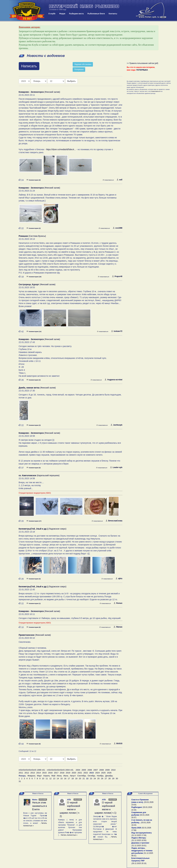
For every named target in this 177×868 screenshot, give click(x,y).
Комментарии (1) (34, 603)
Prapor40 (117, 276)
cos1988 (118, 228)
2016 (50, 773)
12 (50, 779)
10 (43, 779)
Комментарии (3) (34, 380)
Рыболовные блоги (96, 14)
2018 (62, 773)
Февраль (32, 776)
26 (102, 779)
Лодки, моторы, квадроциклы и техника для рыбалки (142, 851)
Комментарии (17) (34, 521)
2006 (90, 770)
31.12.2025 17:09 (139, 835)
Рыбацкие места (76, 14)
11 (47, 779)
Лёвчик (118, 627)
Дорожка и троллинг (140, 843)
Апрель (47, 776)
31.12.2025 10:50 (139, 840)
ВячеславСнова (114, 521)
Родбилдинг (137, 807)
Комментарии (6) (34, 180)
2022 (86, 773)
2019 (68, 773)
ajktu (119, 579)
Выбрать (71, 81)
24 (95, 779)
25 (98, 779)
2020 (74, 773)
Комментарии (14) (34, 331)
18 (73, 779)
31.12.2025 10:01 (139, 846)
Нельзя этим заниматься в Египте (40, 806)
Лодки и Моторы (139, 838)
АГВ (69, 800)
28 (109, 779)
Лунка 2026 (136, 828)
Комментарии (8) (34, 744)
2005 (84, 770)
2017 (56, 773)
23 (91, 779)
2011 (21, 773)
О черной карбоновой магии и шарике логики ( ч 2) (70, 809)
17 (69, 779)
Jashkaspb (116, 425)
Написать (29, 66)
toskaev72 (117, 331)
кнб (119, 180)
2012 (27, 773)
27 (106, 779)
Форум (62, 14)
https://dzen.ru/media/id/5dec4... (61, 149)
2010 (113, 770)
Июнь (59, 776)
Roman (118, 603)
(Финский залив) (39, 92)
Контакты (113, 14)
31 (20, 781)
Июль (66, 776)
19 (76, 779)
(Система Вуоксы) (32, 236)
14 (58, 779)
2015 (44, 773)
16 (65, 779)
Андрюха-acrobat (113, 380)
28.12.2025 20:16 (139, 863)
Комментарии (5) (34, 468)
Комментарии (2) (34, 228)
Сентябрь (82, 776)
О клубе (52, 14)
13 (54, 779)
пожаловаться (108, 180)
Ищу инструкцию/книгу (141, 833)
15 (61, 779)
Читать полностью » (69, 835)
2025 (103, 773)
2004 (78, 770)
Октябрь (92, 776)
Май (53, 776)
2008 (102, 770)
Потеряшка (79, 70)
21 (84, 779)
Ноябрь (100, 776)
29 (113, 779)
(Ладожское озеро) (43, 529)
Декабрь (109, 776)
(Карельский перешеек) (39, 475)
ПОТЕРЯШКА (142, 70)
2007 (96, 770)
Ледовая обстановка (83, 64)
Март (39, 776)
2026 (109, 773)
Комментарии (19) (34, 277)
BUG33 (118, 744)
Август (73, 776)
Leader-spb (116, 467)
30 (117, 779)
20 (80, 779)
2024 (97, 773)
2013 (33, 773)
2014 (38, 773)
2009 (107, 770)
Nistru (35, 800)
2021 (80, 773)
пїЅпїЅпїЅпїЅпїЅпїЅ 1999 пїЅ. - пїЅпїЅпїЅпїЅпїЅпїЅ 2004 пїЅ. (46, 770)
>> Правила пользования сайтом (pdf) (142, 63)
